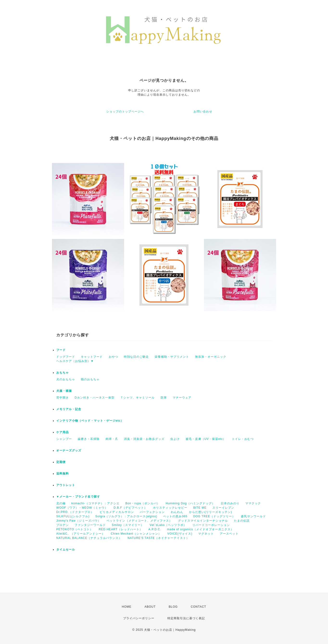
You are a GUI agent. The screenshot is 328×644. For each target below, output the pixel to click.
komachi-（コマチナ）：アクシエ (95, 503)
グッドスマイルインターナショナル (203, 521)
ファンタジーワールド (90, 525)
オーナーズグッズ (69, 450)
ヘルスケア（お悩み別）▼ (75, 361)
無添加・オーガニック (211, 357)
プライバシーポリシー (139, 618)
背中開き (63, 398)
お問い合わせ (203, 112)
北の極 (61, 503)
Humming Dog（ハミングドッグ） (190, 503)
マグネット (206, 534)
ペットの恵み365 (175, 516)
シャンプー (64, 439)
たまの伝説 (242, 521)
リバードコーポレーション (211, 525)
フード (61, 350)
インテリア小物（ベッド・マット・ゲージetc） (90, 421)
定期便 (61, 462)
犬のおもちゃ (66, 379)
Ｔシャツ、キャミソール (137, 398)
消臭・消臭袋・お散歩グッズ (144, 439)
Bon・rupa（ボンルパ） (142, 503)
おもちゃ (63, 373)
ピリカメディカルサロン (117, 512)
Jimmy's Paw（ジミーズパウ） (79, 521)
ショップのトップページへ (125, 112)
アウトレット (66, 485)
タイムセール (66, 550)
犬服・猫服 (64, 391)
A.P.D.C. (155, 529)
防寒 (164, 398)
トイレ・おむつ (243, 439)
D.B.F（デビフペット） (130, 508)
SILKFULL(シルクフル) (73, 516)
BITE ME (200, 508)
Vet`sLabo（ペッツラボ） (168, 525)
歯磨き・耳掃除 (89, 439)
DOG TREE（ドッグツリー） (214, 516)
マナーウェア (182, 398)
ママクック (253, 503)
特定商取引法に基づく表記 (186, 618)
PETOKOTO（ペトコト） (75, 529)
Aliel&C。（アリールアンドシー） (81, 534)
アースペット (229, 534)
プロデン (63, 525)
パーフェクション (152, 512)
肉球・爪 (112, 439)
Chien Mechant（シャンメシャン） (136, 534)
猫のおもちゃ (90, 379)
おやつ (113, 357)
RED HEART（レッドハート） (121, 529)
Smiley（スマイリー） (128, 525)
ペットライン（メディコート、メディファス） (139, 521)
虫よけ (175, 439)
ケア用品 (63, 432)
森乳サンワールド (253, 516)
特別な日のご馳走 (136, 357)
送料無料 (63, 474)
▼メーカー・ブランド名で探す (78, 497)
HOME (127, 607)
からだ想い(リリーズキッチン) (211, 512)
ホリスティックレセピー (170, 508)
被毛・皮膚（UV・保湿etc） (206, 439)
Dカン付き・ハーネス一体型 (95, 398)
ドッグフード (66, 357)
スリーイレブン (223, 508)
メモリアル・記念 (69, 409)
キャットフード (92, 357)
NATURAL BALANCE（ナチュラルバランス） (89, 538)
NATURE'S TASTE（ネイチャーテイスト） (158, 538)
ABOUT (150, 607)
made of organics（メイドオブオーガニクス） (200, 529)
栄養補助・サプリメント (172, 357)
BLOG (173, 607)
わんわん (177, 512)
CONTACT (198, 607)
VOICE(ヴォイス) (180, 534)
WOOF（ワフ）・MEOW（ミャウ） (82, 508)
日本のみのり (230, 503)
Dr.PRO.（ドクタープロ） (75, 512)
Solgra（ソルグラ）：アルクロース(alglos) (126, 516)
